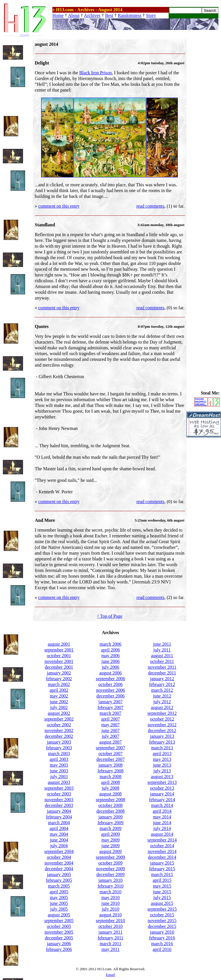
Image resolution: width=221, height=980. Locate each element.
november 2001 (59, 661)
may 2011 (111, 949)
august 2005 (59, 915)
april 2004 (59, 828)
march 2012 (162, 690)
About (74, 15)
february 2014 (162, 800)
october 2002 (59, 725)
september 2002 (59, 719)
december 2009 (110, 874)
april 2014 (162, 811)
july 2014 (162, 828)
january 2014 (162, 794)
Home (58, 15)
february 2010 (110, 886)
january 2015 (162, 863)
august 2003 (59, 782)
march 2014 (162, 805)
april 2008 (110, 782)
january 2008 (110, 765)
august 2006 (110, 673)
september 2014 (162, 840)
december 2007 (110, 759)
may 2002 (59, 696)
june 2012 (162, 696)
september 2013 (162, 782)
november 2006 (110, 690)
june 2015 (162, 892)
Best (109, 15)
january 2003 (59, 742)
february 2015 (162, 869)
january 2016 (162, 932)
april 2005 (59, 892)
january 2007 (110, 702)
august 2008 (110, 794)
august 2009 (110, 851)
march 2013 (162, 748)
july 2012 (162, 702)
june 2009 (110, 846)
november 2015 (162, 921)
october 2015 (162, 915)
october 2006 (110, 684)
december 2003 (59, 805)
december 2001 (59, 667)
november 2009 (110, 869)
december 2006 (110, 696)
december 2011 (162, 673)
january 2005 (59, 874)
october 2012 (162, 719)
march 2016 (162, 944)
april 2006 (110, 650)
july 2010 (111, 909)
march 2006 (110, 644)
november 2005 (59, 932)
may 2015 (162, 886)
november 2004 (59, 863)
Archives (92, 15)
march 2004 (59, 823)
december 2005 (59, 938)
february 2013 (162, 742)
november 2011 (162, 667)
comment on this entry (59, 206)
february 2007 (110, 707)
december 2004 (59, 869)
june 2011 (162, 644)
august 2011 (162, 656)
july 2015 (162, 897)
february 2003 (59, 748)
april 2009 (110, 834)
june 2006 (110, 661)
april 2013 (162, 754)
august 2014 (162, 834)
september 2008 (110, 800)
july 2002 (59, 707)
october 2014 (162, 846)
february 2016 (162, 938)
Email (110, 975)
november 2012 (162, 725)
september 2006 (110, 679)
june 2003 (59, 771)
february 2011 (110, 938)
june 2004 (59, 840)
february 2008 (110, 771)
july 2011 (162, 650)
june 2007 (110, 730)
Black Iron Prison (95, 73)
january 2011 (110, 932)
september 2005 (59, 921)
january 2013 (162, 736)
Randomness (130, 15)
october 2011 (162, 661)
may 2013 (162, 759)
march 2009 (110, 828)
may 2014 (162, 817)
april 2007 (110, 719)
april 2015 (162, 880)
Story (151, 15)
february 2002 (59, 679)
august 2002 (59, 713)
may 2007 (110, 725)
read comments (150, 206)
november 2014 (162, 851)
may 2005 (59, 897)
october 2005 (59, 926)
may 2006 (110, 656)
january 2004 (59, 811)
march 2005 (59, 886)
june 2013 (162, 765)
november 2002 (59, 730)
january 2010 (110, 880)
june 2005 (59, 903)
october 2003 (59, 794)
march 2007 (110, 713)
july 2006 (111, 667)
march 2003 (59, 754)
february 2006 (59, 949)
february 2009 (110, 823)
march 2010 (110, 892)
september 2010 (110, 921)
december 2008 (110, 811)
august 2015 (162, 903)
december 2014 (162, 857)
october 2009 (110, 863)
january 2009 (110, 817)
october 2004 (59, 857)
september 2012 (162, 713)
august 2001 (59, 644)
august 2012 (162, 707)
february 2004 (59, 817)
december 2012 (162, 730)
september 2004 (59, 851)
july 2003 (59, 777)
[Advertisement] (204, 126)
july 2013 (162, 771)
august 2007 (110, 742)
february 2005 (59, 880)
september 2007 (110, 748)
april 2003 (59, 759)
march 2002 (59, 684)
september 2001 (59, 650)
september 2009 (110, 857)
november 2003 (59, 800)
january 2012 (162, 679)
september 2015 (162, 909)
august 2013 (162, 777)
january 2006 (59, 944)
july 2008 (111, 788)
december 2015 (162, 926)
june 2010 (110, 903)
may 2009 (110, 840)
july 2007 (111, 736)
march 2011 (110, 944)
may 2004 (59, 834)
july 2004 (59, 846)
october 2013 (162, 788)
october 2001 (59, 656)
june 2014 (162, 823)
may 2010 (110, 897)
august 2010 (110, 915)
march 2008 (110, 777)
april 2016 (162, 949)
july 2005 (59, 909)
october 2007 (110, 754)
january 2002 (59, 673)
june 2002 (59, 702)
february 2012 (162, 684)
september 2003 (59, 788)
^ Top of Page (110, 616)
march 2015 (162, 874)
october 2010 (110, 926)
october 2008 (110, 805)
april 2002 (59, 690)
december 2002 (59, 736)
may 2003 (59, 765)
